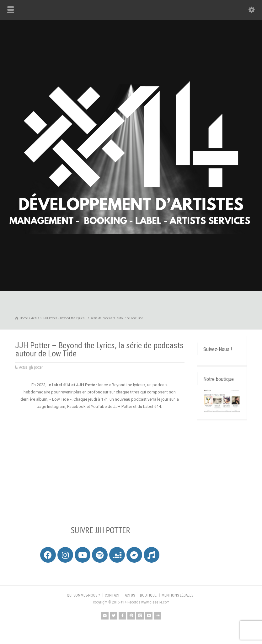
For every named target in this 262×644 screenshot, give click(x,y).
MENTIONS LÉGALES (177, 595)
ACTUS (130, 595)
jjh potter (36, 367)
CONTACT (112, 595)
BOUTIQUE (148, 595)
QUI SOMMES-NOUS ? (83, 595)
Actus (23, 367)
